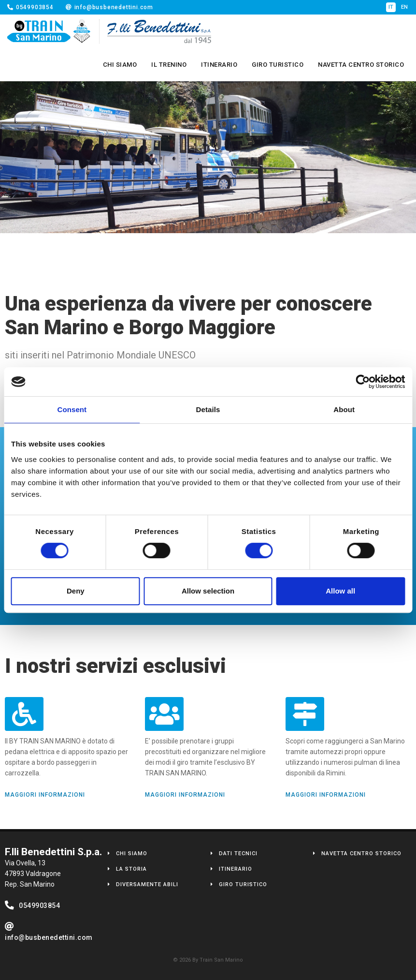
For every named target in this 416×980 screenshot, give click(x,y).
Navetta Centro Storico (361, 65)
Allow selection (208, 591)
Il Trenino (169, 65)
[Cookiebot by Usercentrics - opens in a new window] (363, 382)
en (405, 7)
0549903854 (30, 7)
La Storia (131, 869)
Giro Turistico (278, 65)
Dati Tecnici (238, 854)
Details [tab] (208, 409)
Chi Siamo (120, 65)
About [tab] (344, 409)
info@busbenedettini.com (109, 7)
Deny (76, 591)
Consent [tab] (72, 409)
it (391, 7)
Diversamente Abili (147, 884)
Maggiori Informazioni (45, 795)
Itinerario (219, 65)
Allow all (340, 591)
